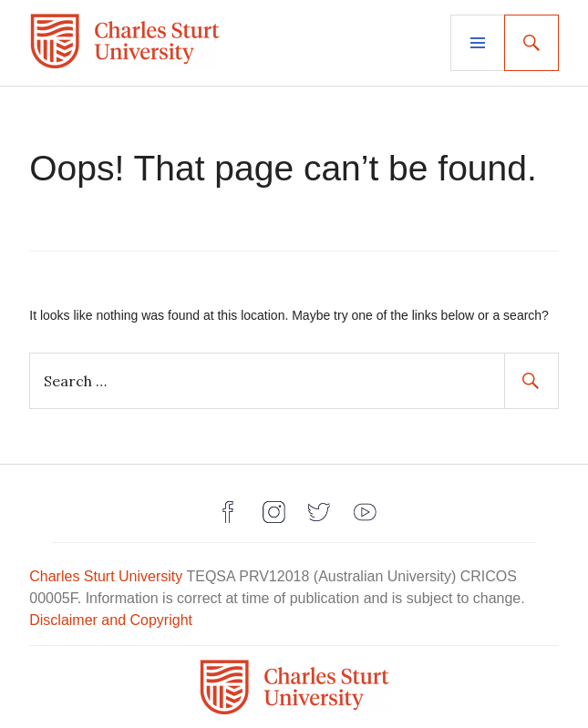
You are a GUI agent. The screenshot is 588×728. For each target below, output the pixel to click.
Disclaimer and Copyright (111, 620)
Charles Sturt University (106, 576)
